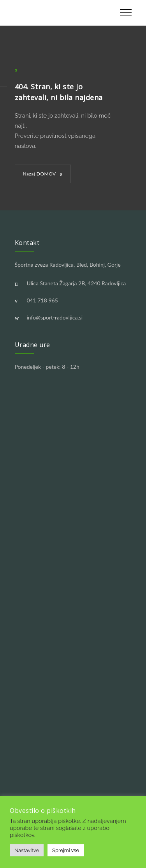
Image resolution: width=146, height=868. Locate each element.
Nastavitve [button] (27, 850)
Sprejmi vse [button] (66, 850)
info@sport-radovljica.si (55, 317)
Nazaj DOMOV (40, 174)
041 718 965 (42, 300)
